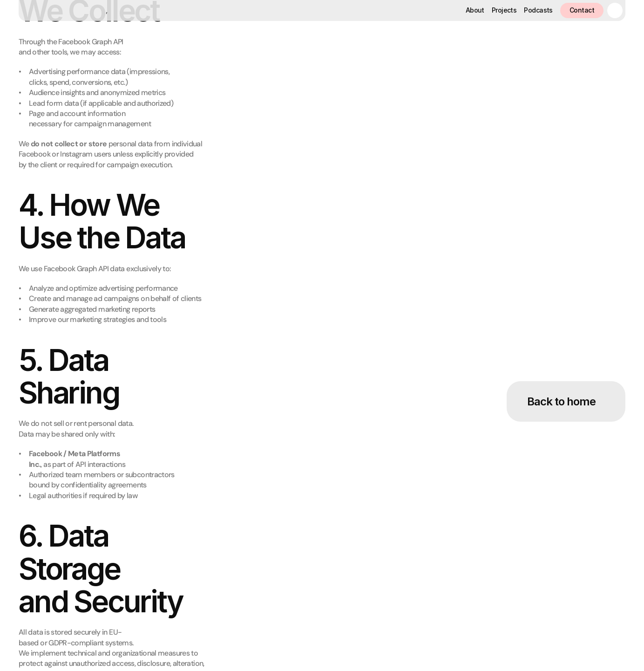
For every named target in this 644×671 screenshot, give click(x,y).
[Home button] (62, 10)
